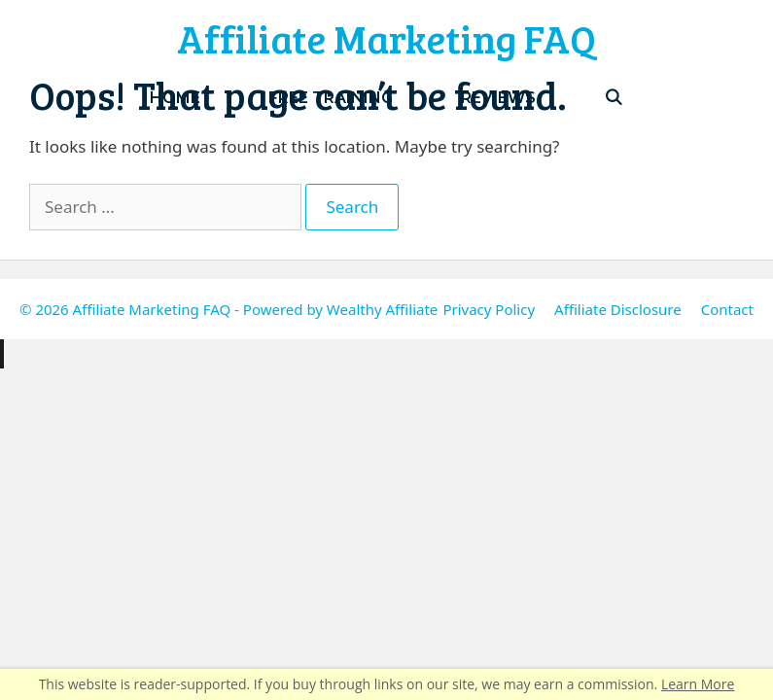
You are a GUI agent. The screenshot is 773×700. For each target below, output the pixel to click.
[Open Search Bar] (614, 98)
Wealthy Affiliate (382, 309)
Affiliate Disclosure (618, 309)
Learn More (698, 684)
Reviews (498, 98)
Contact (727, 309)
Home (175, 98)
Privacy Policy (489, 309)
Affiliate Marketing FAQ (386, 38)
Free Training (331, 98)
